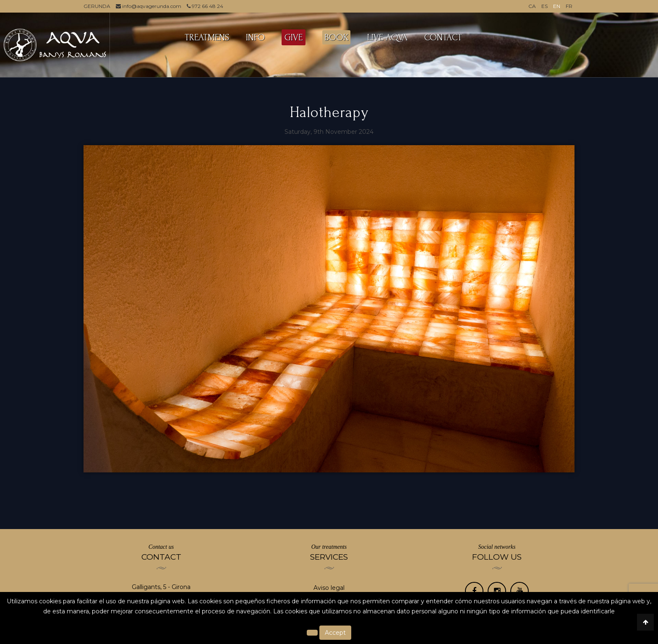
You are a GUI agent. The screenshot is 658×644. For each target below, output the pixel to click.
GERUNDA (97, 6)
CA (532, 6)
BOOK (336, 37)
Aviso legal (329, 588)
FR (569, 6)
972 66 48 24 (205, 6)
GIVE (294, 37)
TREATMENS (207, 37)
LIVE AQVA (387, 37)
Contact (443, 37)
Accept (335, 633)
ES (544, 6)
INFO (255, 37)
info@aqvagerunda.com (149, 6)
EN (557, 6)
